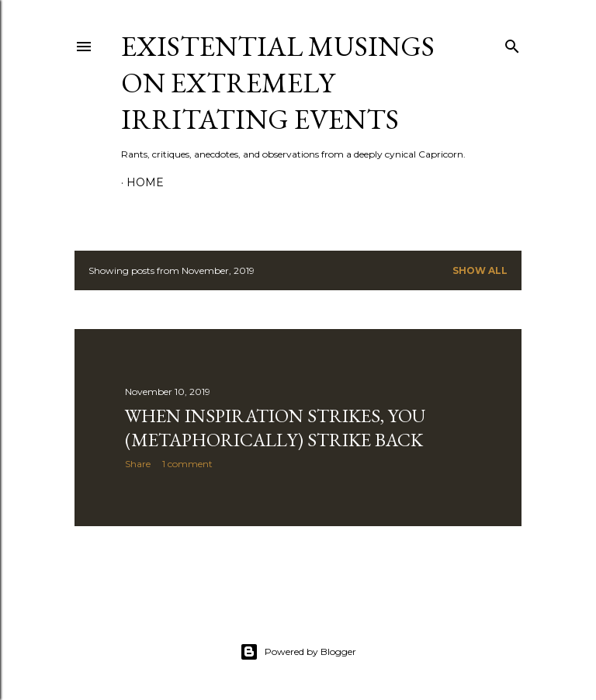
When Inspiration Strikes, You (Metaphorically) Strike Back (275, 428)
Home (145, 182)
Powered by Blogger (298, 652)
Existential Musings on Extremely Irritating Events (278, 83)
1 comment (187, 464)
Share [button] (138, 464)
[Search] (512, 43)
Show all (480, 270)
